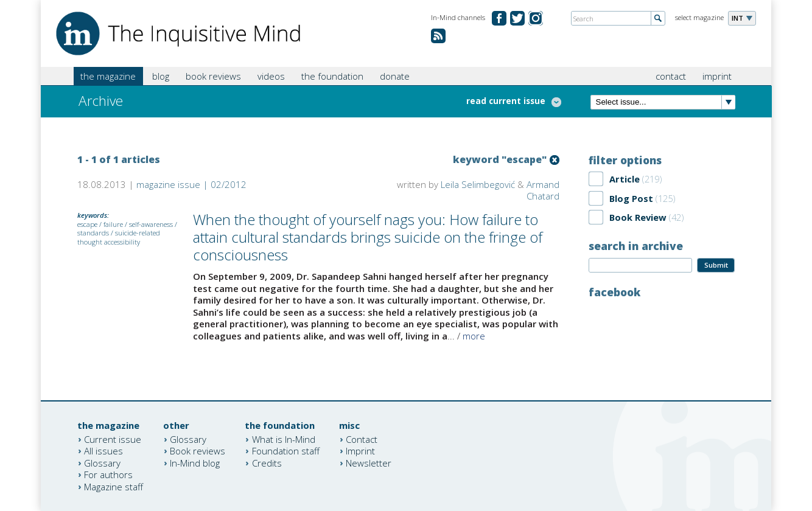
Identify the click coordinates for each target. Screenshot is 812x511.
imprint (717, 76)
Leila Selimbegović (478, 184)
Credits (267, 462)
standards (93, 233)
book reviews (213, 76)
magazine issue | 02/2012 (191, 184)
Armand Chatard (543, 190)
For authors (108, 474)
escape (87, 224)
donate (395, 76)
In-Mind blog (195, 462)
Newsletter (369, 462)
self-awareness (151, 224)
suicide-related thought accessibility (119, 237)
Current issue (113, 439)
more (474, 336)
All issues (103, 451)
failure (113, 224)
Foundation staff (286, 451)
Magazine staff (114, 486)
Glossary (102, 462)
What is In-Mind (284, 439)
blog (161, 76)
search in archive (636, 246)
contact (671, 76)
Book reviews (198, 451)
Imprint (360, 451)
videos (271, 76)
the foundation (332, 76)
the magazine (108, 76)
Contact (362, 439)
